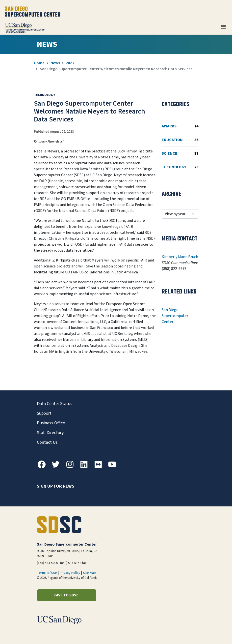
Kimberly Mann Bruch (180, 257)
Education (180, 140)
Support (44, 413)
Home (39, 63)
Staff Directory (50, 433)
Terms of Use (47, 573)
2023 (70, 63)
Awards (180, 126)
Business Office (51, 423)
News (55, 63)
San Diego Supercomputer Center (175, 316)
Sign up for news (56, 486)
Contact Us (47, 442)
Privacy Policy (70, 573)
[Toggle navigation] (223, 29)
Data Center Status (55, 404)
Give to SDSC (66, 595)
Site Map (89, 573)
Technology (180, 167)
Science (180, 153)
